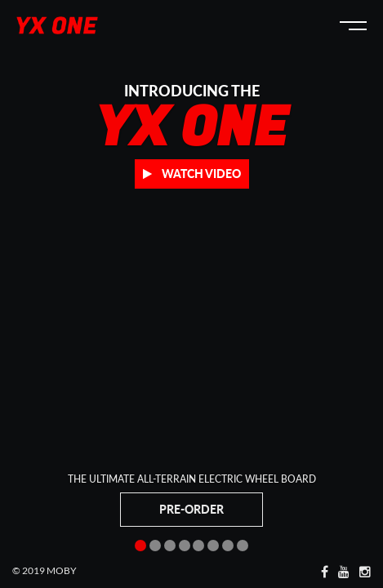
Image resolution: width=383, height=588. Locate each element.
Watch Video (192, 174)
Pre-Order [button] (191, 509)
